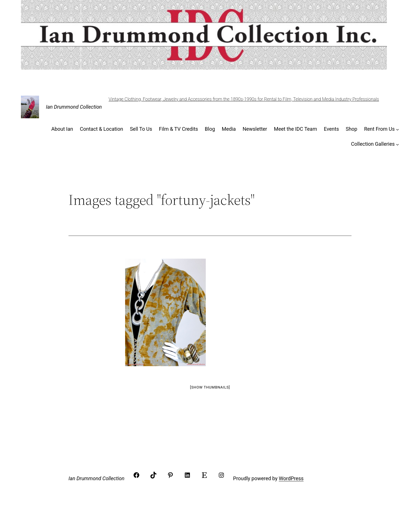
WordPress (291, 478)
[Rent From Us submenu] (397, 129)
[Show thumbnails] (210, 387)
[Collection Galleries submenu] (397, 144)
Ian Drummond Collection (74, 107)
